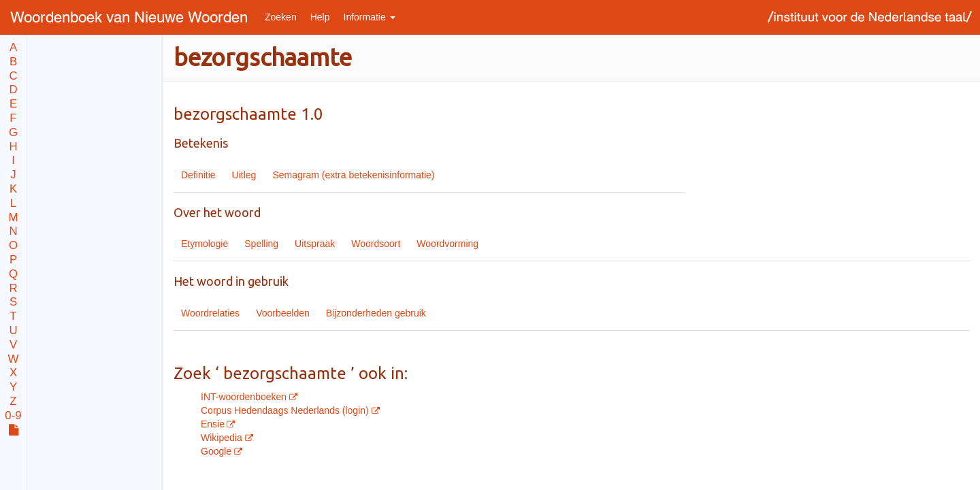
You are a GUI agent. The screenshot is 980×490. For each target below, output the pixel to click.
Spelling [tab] (261, 244)
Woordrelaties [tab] (210, 313)
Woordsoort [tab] (376, 244)
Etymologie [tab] (205, 244)
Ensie (213, 424)
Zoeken (281, 17)
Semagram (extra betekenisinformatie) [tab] (353, 175)
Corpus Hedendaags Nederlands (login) (286, 410)
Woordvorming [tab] (447, 244)
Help (320, 17)
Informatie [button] (370, 17)
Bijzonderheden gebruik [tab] (376, 313)
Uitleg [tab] (244, 175)
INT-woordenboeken (245, 397)
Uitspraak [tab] (315, 244)
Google (217, 451)
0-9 (13, 416)
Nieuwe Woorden (129, 17)
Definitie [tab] (198, 175)
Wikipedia (223, 438)
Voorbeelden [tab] (283, 313)
